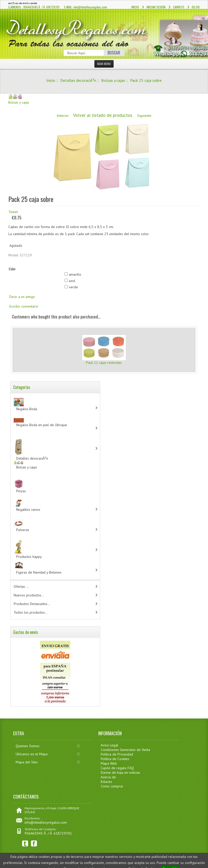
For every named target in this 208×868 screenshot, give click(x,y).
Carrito (179, 7)
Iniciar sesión (156, 7)
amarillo (75, 274)
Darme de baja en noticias (120, 772)
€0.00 (196, 7)
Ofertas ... (21, 587)
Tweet (13, 212)
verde (73, 287)
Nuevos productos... (29, 595)
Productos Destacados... (32, 604)
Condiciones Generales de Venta (125, 750)
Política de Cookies (115, 759)
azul (72, 281)
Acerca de (108, 777)
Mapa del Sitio (27, 762)
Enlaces (106, 782)
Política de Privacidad (117, 754)
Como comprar (112, 786)
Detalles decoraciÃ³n (78, 80)
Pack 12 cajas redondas (104, 363)
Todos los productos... (31, 612)
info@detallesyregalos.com (46, 822)
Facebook (34, 844)
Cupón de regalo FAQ (117, 768)
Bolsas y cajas (113, 80)
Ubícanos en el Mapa (32, 754)
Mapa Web (109, 763)
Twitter (25, 844)
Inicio (135, 7)
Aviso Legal (109, 745)
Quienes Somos (28, 746)
